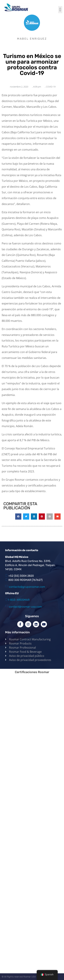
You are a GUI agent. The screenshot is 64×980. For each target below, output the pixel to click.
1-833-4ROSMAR (19, 600)
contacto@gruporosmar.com (27, 587)
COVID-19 (51, 87)
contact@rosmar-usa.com (25, 607)
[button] (60, 10)
